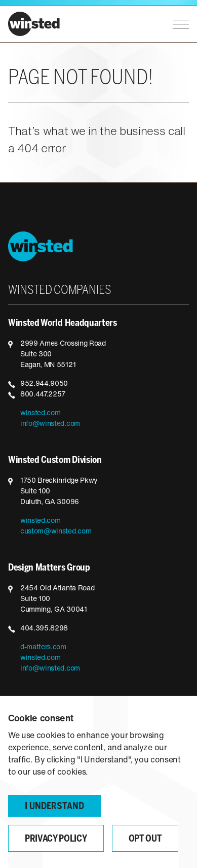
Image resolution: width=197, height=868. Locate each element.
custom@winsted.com (56, 532)
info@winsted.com (50, 424)
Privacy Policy (56, 839)
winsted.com (40, 413)
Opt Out (145, 839)
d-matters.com (43, 647)
